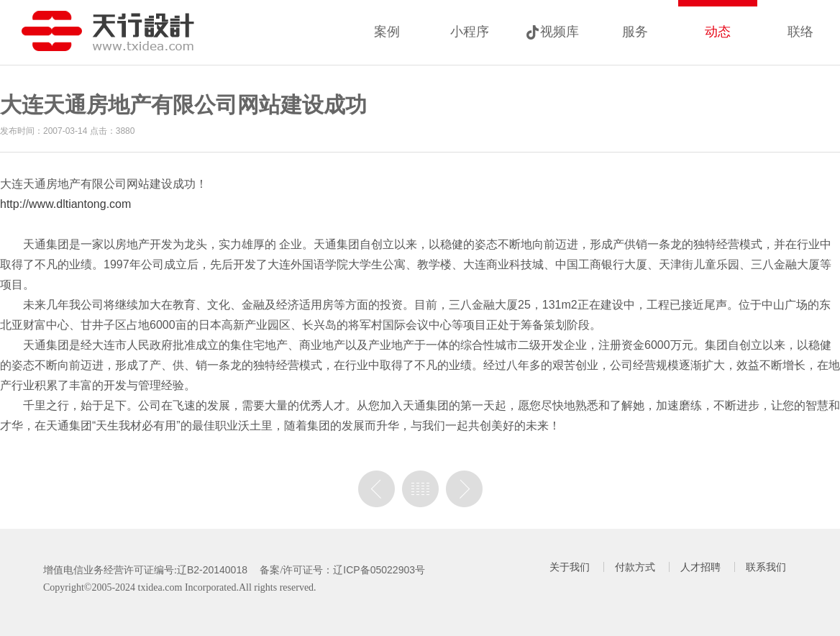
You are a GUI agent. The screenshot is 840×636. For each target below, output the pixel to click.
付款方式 (635, 567)
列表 (420, 489)
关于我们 (570, 567)
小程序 (470, 32)
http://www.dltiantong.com (65, 204)
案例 (387, 32)
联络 (800, 32)
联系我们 (766, 567)
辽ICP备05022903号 (379, 570)
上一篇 (376, 489)
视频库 (560, 32)
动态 (718, 32)
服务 (635, 32)
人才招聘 (700, 567)
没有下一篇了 (464, 489)
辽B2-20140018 (212, 570)
